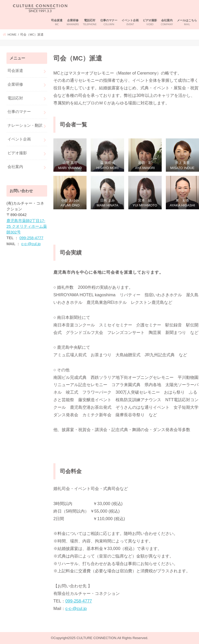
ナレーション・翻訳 (25, 125)
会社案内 (167, 22)
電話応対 (90, 22)
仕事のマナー (109, 22)
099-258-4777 (79, 601)
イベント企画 (130, 22)
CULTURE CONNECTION (96, 638)
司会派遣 (57, 22)
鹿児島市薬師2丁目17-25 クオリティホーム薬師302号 (27, 226)
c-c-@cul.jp (76, 608)
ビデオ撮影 (150, 22)
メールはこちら (187, 22)
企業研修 (73, 22)
